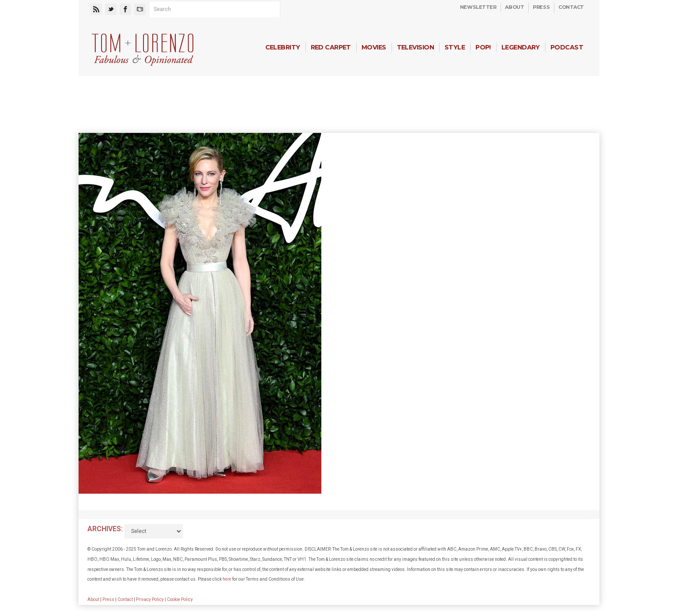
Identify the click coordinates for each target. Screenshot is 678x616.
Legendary (521, 47)
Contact (571, 7)
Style (455, 47)
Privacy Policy (150, 599)
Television (415, 47)
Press (541, 7)
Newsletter (478, 7)
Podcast (567, 47)
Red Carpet (331, 47)
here (227, 579)
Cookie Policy (180, 599)
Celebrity (283, 47)
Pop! (483, 47)
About (514, 7)
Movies (374, 47)
